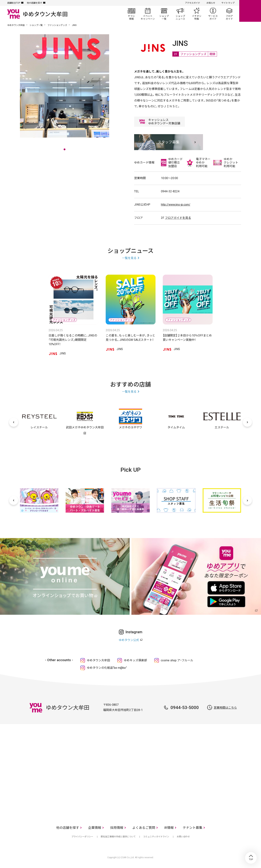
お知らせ (211, 3)
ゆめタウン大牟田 (16, 25)
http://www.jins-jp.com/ (176, 205)
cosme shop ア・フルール (177, 660)
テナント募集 (192, 828)
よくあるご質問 (144, 828)
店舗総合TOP (14, 3)
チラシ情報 (131, 14)
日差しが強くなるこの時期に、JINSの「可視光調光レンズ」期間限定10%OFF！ (73, 340)
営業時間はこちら (225, 708)
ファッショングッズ (57, 25)
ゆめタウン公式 (129, 640)
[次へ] (247, 422)
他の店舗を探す (34, 3)
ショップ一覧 (164, 14)
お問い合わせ (183, 837)
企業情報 (95, 828)
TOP (251, 858)
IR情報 (169, 828)
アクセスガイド (193, 3)
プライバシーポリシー (82, 837)
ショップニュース (180, 14)
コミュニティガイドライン (156, 837)
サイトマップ (228, 3)
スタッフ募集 (169, 142)
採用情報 (117, 828)
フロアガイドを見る (178, 218)
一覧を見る (129, 258)
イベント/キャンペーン (148, 14)
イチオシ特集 (197, 14)
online (250, 11)
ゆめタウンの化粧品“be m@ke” (107, 668)
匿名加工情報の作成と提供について (118, 837)
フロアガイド (229, 14)
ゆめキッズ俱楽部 (135, 660)
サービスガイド (213, 14)
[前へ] (14, 422)
